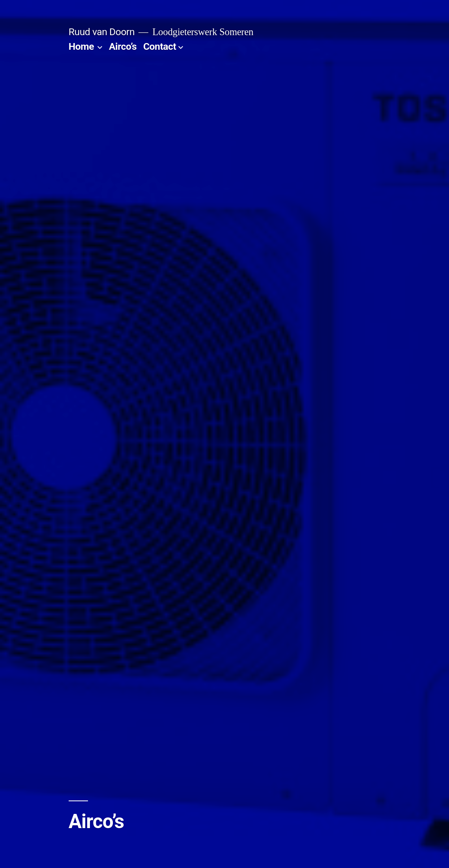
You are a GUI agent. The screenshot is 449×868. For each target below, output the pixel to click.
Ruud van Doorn (102, 32)
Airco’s (123, 46)
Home (81, 46)
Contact (160, 46)
